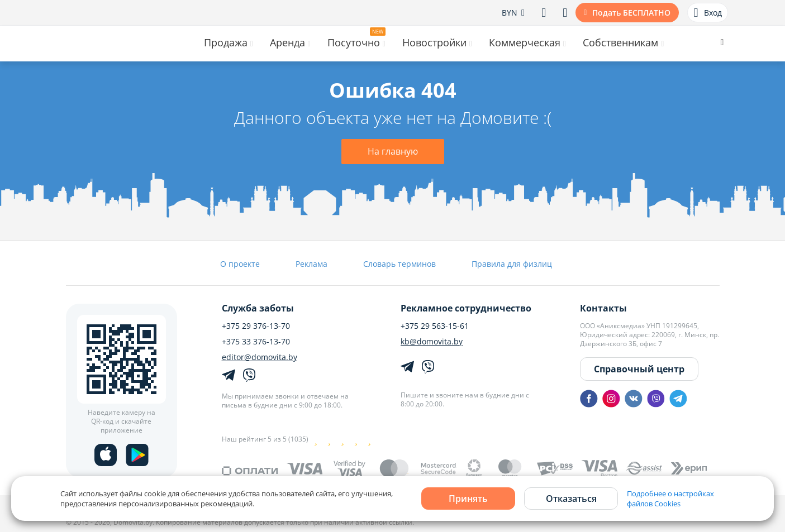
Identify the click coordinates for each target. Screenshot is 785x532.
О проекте (240, 264)
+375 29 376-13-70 (256, 326)
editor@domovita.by (260, 357)
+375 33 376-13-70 (256, 342)
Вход (707, 13)
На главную (393, 151)
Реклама (311, 264)
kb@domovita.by (432, 342)
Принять (468, 499)
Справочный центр (639, 369)
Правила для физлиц (512, 264)
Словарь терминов (399, 264)
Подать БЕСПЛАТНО (631, 13)
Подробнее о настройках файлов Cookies (670, 499)
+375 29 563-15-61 (435, 326)
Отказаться (571, 499)
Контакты (603, 308)
